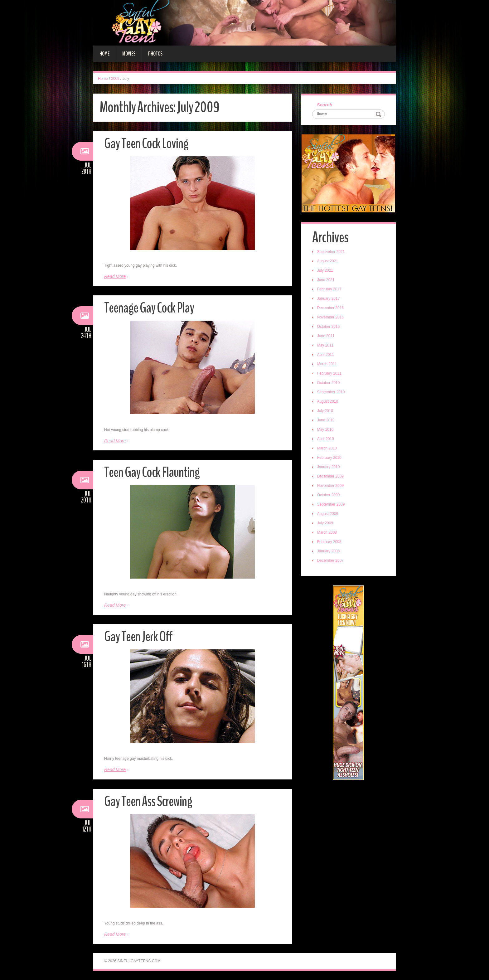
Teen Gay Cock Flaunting (152, 472)
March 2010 (327, 448)
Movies (129, 54)
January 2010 (329, 467)
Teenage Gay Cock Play (149, 308)
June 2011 (326, 336)
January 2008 (329, 551)
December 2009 (330, 476)
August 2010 (328, 401)
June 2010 (326, 420)
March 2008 (327, 532)
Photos (155, 54)
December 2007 (330, 560)
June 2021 (326, 280)
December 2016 (330, 308)
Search (325, 105)
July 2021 (325, 270)
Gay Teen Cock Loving (146, 144)
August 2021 (328, 261)
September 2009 (331, 504)
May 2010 (325, 429)
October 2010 (329, 383)
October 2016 (329, 327)
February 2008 (329, 542)
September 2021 (331, 252)
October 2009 (329, 495)
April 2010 (326, 439)
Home (104, 54)
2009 (115, 79)
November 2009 (330, 486)
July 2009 (325, 523)
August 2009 (328, 514)
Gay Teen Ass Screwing (148, 801)
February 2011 (329, 373)
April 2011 (326, 355)
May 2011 (325, 345)
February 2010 (329, 458)
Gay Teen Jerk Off (138, 637)
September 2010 (331, 392)
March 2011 (327, 364)
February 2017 (329, 289)
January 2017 (329, 298)
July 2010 (325, 411)
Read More (115, 276)
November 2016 (330, 317)
